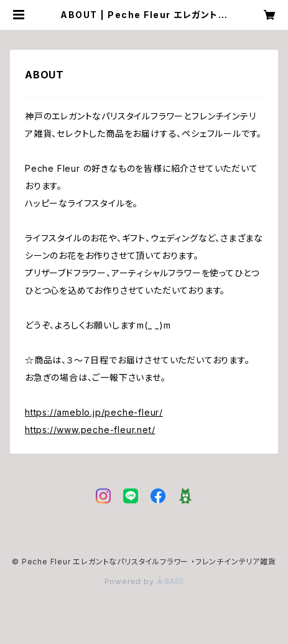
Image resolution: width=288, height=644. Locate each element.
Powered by (144, 581)
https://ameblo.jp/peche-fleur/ (94, 412)
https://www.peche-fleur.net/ (90, 430)
